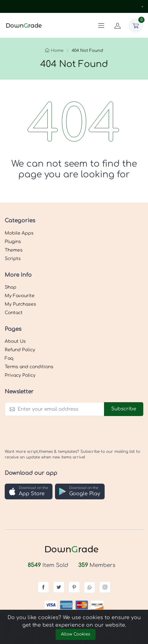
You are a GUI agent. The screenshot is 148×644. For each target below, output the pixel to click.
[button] (29, 492)
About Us (15, 341)
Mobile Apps (19, 233)
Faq (9, 358)
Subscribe (124, 409)
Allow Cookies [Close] (76, 634)
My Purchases (20, 304)
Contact (14, 313)
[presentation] (52, 431)
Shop (11, 287)
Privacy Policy (20, 375)
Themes (14, 250)
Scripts (13, 259)
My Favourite (20, 296)
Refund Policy (20, 350)
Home (54, 51)
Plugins (13, 242)
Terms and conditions (29, 367)
